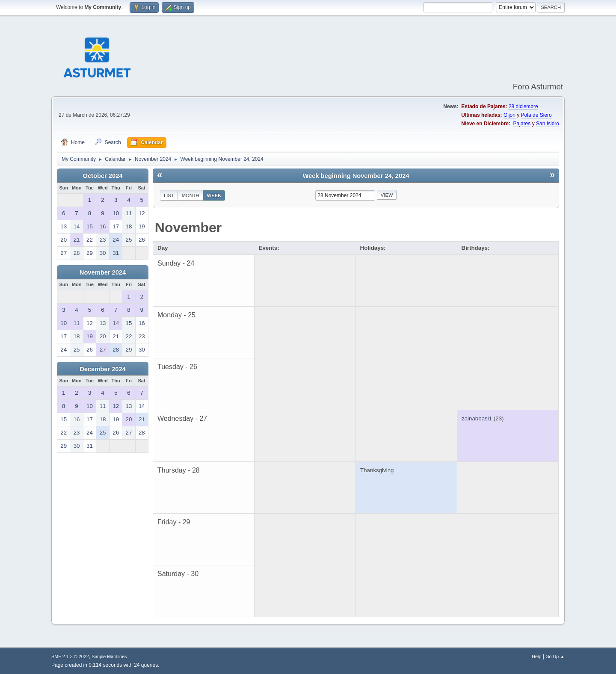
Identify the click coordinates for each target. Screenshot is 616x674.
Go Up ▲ (555, 656)
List (169, 195)
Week (214, 195)
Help (536, 656)
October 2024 (103, 176)
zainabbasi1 (477, 418)
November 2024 (103, 272)
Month (191, 195)
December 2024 (103, 369)
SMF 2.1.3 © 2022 (70, 656)
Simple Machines (109, 656)
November (188, 228)
